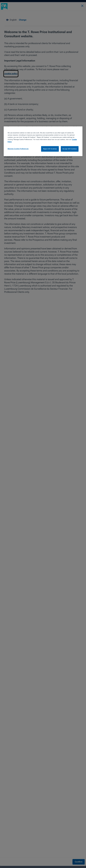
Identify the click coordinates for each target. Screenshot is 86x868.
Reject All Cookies (50, 149)
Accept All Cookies (70, 149)
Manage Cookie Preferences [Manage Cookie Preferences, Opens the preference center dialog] (18, 149)
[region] (43, 141)
